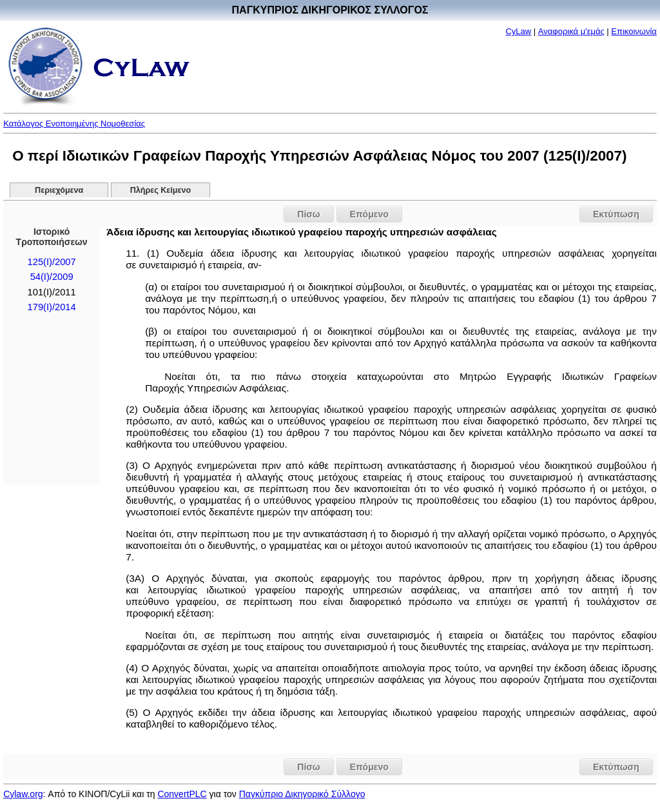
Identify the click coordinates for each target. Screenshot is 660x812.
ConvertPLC (182, 794)
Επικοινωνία (634, 31)
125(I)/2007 (52, 262)
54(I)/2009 (52, 277)
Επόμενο (369, 214)
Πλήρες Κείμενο (161, 190)
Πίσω (308, 214)
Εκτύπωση (616, 214)
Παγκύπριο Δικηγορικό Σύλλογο (302, 794)
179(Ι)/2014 (52, 307)
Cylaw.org (23, 794)
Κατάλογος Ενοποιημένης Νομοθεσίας (74, 124)
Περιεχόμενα (59, 190)
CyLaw (518, 31)
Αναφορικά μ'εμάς (571, 31)
